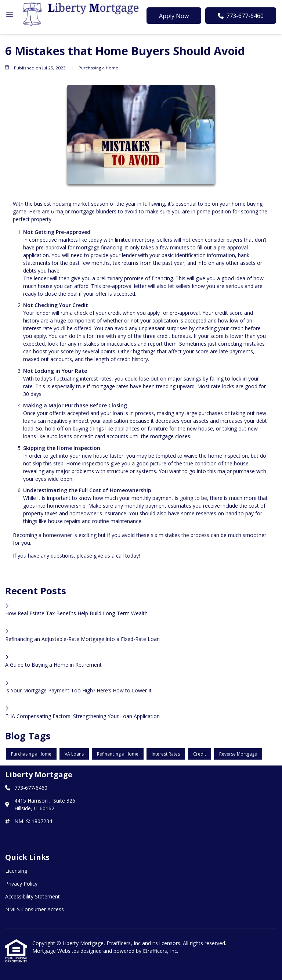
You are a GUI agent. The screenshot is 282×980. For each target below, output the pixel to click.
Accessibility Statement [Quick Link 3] (32, 896)
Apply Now (174, 16)
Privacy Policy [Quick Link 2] (21, 884)
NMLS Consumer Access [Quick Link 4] (35, 909)
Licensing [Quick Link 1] (16, 871)
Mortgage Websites (56, 951)
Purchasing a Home (98, 68)
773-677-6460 (241, 16)
